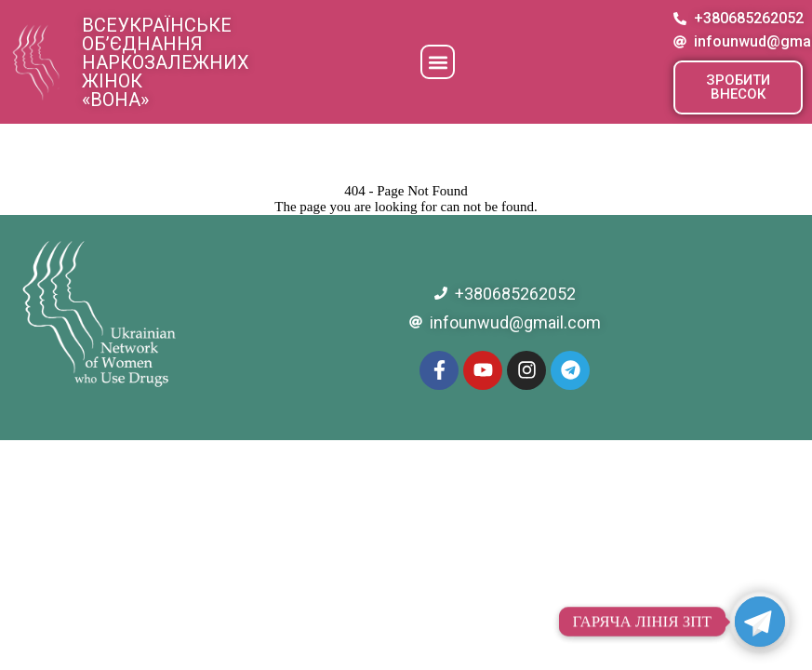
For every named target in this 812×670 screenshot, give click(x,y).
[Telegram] (760, 622)
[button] (438, 62)
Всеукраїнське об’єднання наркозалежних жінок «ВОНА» (166, 62)
